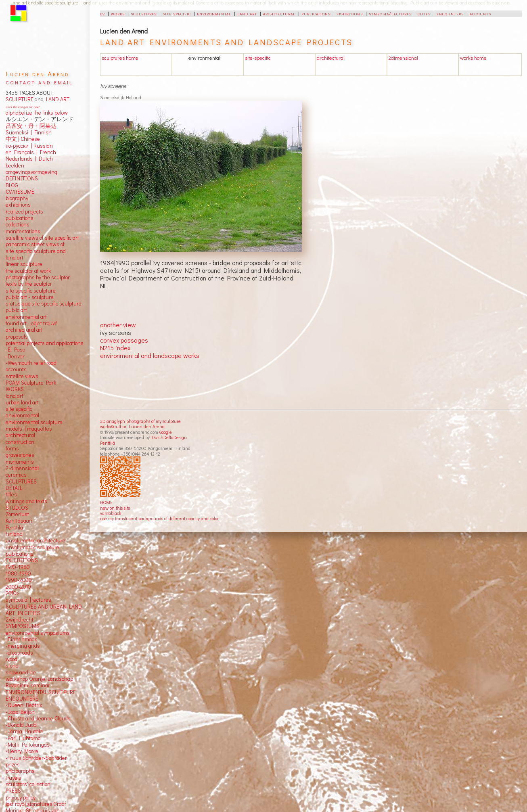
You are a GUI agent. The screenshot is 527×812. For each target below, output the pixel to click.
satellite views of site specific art (42, 238)
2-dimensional (22, 468)
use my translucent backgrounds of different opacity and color (159, 518)
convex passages (124, 340)
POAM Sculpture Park (31, 383)
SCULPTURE (20, 99)
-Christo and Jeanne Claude (38, 718)
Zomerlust (17, 514)
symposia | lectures (28, 600)
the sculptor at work (28, 271)
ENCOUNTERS (22, 699)
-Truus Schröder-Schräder (36, 758)
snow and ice (21, 672)
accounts (480, 13)
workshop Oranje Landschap (39, 679)
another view (118, 325)
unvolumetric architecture (36, 540)
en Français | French (31, 152)
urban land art (22, 402)
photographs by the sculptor (38, 277)
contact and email (39, 82)
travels (14, 778)
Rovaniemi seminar (28, 685)
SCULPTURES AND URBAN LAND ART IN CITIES (44, 610)
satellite (15, 376)
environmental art (26, 317)
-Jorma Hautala (24, 731)
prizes (13, 764)
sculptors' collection (28, 784)
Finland (14, 534)
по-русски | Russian (29, 146)
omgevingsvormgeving (31, 172)
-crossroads (19, 653)
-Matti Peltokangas (28, 745)
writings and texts (26, 501)
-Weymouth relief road (31, 363)
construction (20, 442)
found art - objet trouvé (32, 323)
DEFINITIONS (22, 178)
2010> (13, 593)
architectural (279, 13)
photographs (20, 771)
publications (316, 13)
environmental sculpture (34, 422)
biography (17, 198)
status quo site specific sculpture (44, 303)
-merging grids (23, 646)
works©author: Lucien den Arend (132, 426)
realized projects (24, 211)
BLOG (12, 185)
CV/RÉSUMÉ (20, 192)
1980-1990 (18, 573)
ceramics (16, 475)
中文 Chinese (23, 139)
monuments (20, 462)
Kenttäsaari (19, 521)
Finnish (42, 132)
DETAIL (14, 488)
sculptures (144, 13)
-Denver (15, 356)
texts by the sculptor (29, 284)
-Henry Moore (22, 751)
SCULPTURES (21, 481)
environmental (214, 13)
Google (166, 432)
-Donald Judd (21, 725)
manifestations (23, 231)
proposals (17, 337)
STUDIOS (17, 508)
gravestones (20, 455)
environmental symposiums (38, 633)
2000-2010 (18, 587)
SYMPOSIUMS (23, 626)
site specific (177, 13)
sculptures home (120, 58)
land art (247, 13)
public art (16, 310)
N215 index (115, 348)
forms (12, 448)
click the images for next (22, 107)
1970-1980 (18, 567)
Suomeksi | (19, 132)
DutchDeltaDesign (169, 437)
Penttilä (108, 443)
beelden (15, 165)
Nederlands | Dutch (29, 159)
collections (18, 224)
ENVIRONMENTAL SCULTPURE (41, 692)
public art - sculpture (30, 297)
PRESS (13, 791)
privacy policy (21, 797)
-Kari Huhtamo (23, 738)
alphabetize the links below (37, 113)
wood (12, 659)
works (118, 13)
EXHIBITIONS (22, 560)
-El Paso (15, 349)
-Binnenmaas (22, 639)
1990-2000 (19, 580)
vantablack (111, 513)
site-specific (258, 58)
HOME (106, 502)
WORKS (15, 389)
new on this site (115, 508)
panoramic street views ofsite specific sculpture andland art (36, 251)
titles (11, 494)
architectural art (24, 330)
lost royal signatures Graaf (36, 804)
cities (424, 13)
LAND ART (56, 99)
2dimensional (403, 58)
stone (12, 666)
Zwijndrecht (20, 619)
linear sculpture (24, 264)
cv (102, 13)
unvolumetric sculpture (32, 547)
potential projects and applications (45, 343)
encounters (450, 13)
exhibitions (350, 13)
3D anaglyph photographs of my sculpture (140, 421)
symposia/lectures (390, 13)
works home (473, 58)
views (32, 376)
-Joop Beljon (20, 712)
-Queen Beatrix (24, 705)
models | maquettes (29, 429)
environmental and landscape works (150, 355)
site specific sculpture (31, 291)
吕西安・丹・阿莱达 (31, 126)
